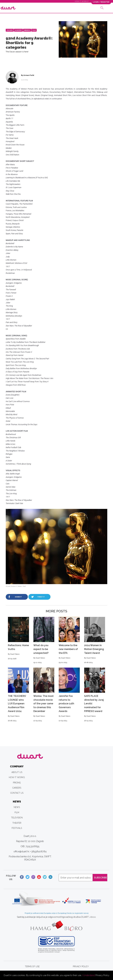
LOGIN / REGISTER (101, 2)
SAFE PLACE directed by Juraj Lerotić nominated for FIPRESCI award (95, 695)
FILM (17, 812)
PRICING (17, 783)
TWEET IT (41, 597)
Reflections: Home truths (18, 638)
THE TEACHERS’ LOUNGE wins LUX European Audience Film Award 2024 (18, 695)
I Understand (89, 975)
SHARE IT (18, 597)
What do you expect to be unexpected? (44, 640)
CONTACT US (17, 793)
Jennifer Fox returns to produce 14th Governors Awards (69, 695)
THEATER (17, 823)
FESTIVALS (17, 828)
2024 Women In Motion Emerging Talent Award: (95, 640)
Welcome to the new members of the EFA (69, 640)
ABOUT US (17, 772)
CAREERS (17, 788)
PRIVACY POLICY (81, 966)
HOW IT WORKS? (82, 1)
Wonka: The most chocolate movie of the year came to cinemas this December (44, 695)
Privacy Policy (102, 975)
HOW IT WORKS (17, 777)
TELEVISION (17, 818)
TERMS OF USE (32, 966)
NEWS (17, 807)
